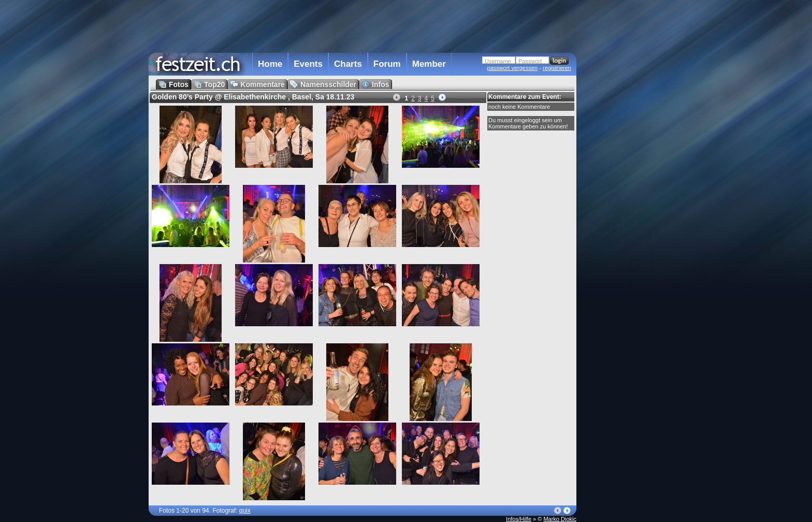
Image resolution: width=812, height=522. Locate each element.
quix (245, 511)
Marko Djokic (560, 519)
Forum (387, 64)
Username (498, 61)
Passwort (530, 61)
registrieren (557, 68)
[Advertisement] (622, 209)
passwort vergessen (512, 68)
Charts (348, 64)
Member (429, 64)
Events (308, 64)
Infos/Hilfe (519, 519)
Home (270, 64)
